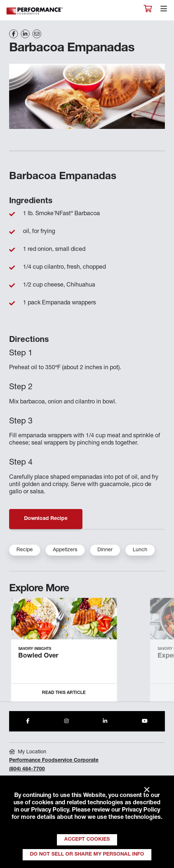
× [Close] (147, 790)
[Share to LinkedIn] (105, 721)
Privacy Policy (50, 810)
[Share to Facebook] (28, 721)
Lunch (140, 550)
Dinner (105, 550)
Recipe (25, 550)
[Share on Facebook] (13, 34)
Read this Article (64, 693)
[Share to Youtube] (145, 721)
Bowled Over (38, 656)
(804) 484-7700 (27, 769)
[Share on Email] (37, 34)
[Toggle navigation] (164, 11)
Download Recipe (46, 519)
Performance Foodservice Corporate (54, 761)
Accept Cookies (87, 840)
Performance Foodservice (35, 11)
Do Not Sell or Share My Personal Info (87, 855)
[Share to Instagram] (66, 721)
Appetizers (65, 550)
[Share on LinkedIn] (25, 34)
